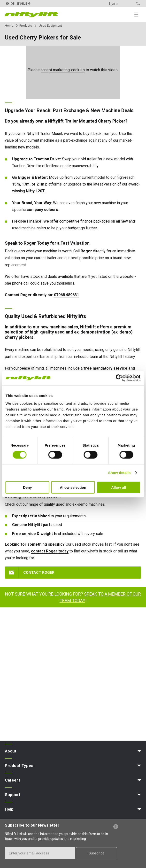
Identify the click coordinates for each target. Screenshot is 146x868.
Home (9, 26)
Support (13, 795)
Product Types (19, 766)
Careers (13, 780)
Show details (119, 473)
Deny (27, 487)
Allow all (119, 487)
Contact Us (130, 4)
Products (26, 26)
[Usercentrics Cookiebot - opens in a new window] (119, 378)
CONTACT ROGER (39, 573)
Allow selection (73, 487)
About (11, 751)
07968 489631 (66, 295)
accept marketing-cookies (63, 70)
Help (9, 809)
